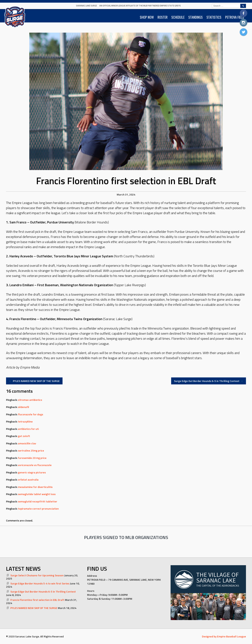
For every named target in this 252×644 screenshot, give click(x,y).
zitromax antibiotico (30, 400)
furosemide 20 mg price (32, 458)
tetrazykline (25, 421)
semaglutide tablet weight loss (37, 494)
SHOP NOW (147, 17)
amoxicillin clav (27, 443)
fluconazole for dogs (31, 414)
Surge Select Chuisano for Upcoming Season (37, 575)
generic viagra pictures (32, 472)
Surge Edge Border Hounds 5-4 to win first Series (40, 583)
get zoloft (24, 436)
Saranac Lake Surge (86, 6)
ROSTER (163, 17)
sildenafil (24, 407)
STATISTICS (214, 17)
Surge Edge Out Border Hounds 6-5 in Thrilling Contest (209, 381)
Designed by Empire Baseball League (224, 636)
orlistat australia (28, 480)
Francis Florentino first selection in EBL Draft (37, 600)
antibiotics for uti (28, 429)
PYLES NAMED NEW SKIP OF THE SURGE (34, 381)
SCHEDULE (178, 17)
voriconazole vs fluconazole (35, 465)
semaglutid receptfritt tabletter (38, 501)
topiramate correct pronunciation (38, 509)
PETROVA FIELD (235, 17)
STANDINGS (196, 17)
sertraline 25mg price (31, 450)
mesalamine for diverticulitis (35, 487)
